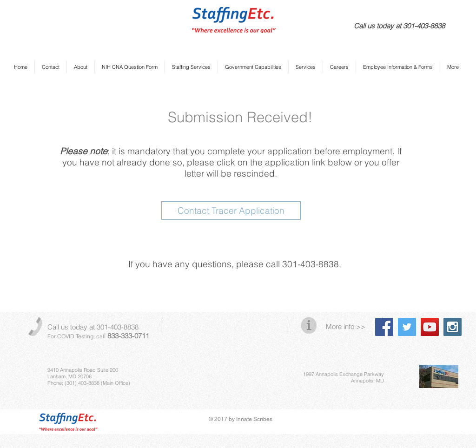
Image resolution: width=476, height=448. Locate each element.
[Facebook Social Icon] (384, 327)
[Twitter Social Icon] (407, 327)
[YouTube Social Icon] (430, 327)
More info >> (346, 326)
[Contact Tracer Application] (231, 211)
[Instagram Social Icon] (453, 327)
